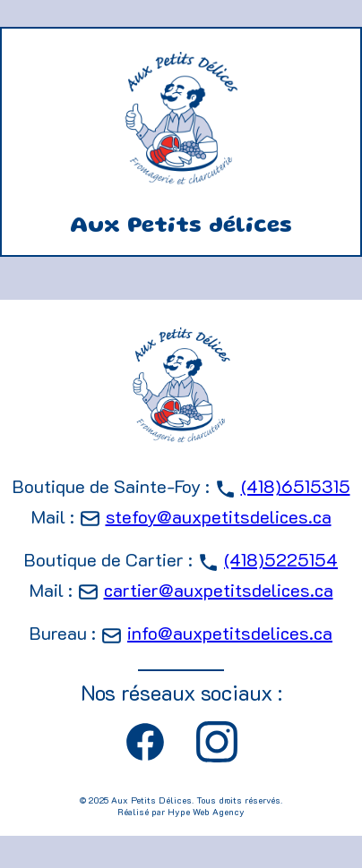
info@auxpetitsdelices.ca (230, 633)
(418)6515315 (296, 486)
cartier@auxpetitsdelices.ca (219, 590)
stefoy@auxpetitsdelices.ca (219, 516)
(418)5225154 (281, 559)
